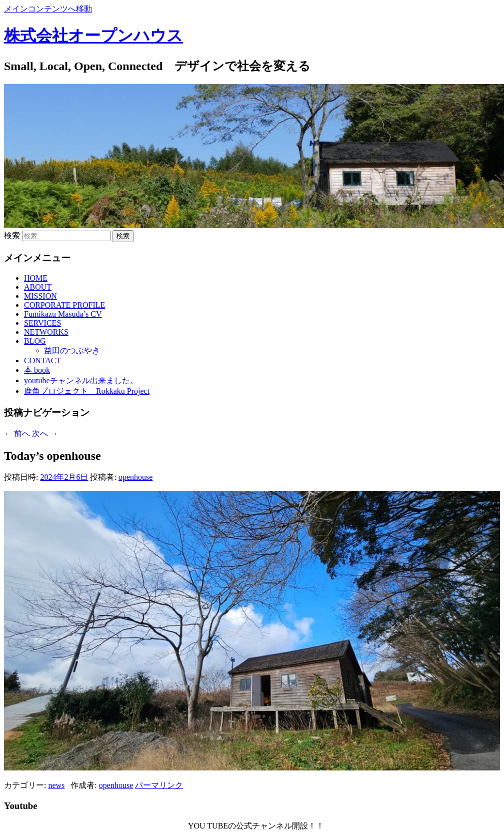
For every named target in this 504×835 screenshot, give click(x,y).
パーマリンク (159, 785)
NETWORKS (46, 332)
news (56, 785)
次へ (45, 434)
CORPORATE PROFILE (64, 305)
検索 (12, 235)
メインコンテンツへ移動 (48, 9)
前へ (17, 434)
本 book (37, 370)
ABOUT (38, 287)
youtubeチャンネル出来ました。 (81, 380)
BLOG (35, 341)
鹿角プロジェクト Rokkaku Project (87, 391)
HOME (36, 278)
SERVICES (42, 323)
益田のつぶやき (72, 350)
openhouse (135, 477)
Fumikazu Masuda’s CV (63, 314)
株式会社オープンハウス (93, 36)
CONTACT (42, 360)
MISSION (40, 296)
